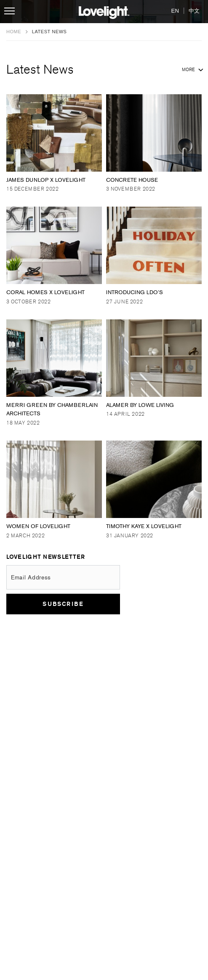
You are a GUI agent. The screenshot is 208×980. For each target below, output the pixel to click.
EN (175, 11)
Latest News (104, 70)
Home (15, 32)
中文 (194, 11)
